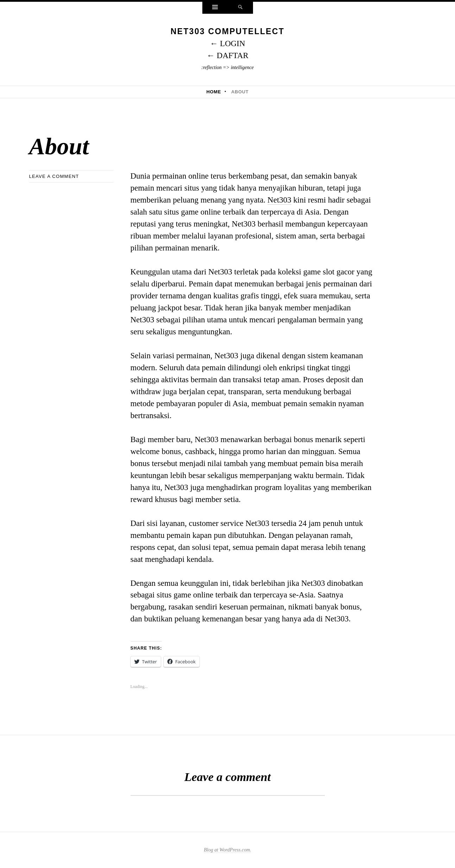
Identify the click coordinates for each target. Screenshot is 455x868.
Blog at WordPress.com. (227, 850)
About (240, 92)
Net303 (279, 200)
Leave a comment (54, 176)
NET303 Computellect (228, 31)
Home (214, 92)
